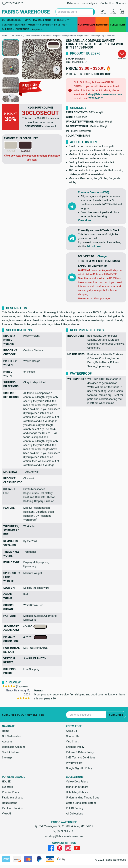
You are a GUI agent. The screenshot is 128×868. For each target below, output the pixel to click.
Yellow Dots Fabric (77, 782)
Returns (73, 3)
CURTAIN (8, 25)
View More (84, 220)
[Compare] (103, 12)
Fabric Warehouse (13, 798)
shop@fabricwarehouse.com (105, 94)
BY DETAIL (61, 25)
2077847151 (96, 98)
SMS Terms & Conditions (81, 758)
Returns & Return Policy (80, 752)
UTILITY (34, 25)
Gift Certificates (11, 736)
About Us (71, 731)
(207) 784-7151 (13, 3)
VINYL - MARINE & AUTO (39, 20)
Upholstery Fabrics (77, 792)
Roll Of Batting (74, 808)
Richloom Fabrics (12, 808)
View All (7, 814)
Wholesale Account (13, 747)
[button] (57, 70)
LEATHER (21, 25)
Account (7, 742)
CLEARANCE (23, 29)
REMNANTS (102, 25)
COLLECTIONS (118, 25)
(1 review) (22, 687)
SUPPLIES (46, 25)
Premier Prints (10, 792)
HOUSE (6, 782)
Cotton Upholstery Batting (81, 803)
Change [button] (102, 256)
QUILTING (8, 29)
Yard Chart (72, 742)
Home (6, 731)
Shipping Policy (75, 747)
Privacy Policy (74, 763)
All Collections (74, 814)
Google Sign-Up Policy (79, 768)
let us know (94, 246)
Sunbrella (80, 59)
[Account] (113, 12)
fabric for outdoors (77, 787)
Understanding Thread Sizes (83, 798)
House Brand (10, 803)
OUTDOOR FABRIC (13, 20)
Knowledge (90, 3)
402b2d (35, 637)
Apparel (37, 29)
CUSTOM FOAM (86, 25)
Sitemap (121, 3)
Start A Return (10, 752)
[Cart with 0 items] (122, 12)
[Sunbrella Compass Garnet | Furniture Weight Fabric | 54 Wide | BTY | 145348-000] (42, 59)
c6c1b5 (35, 627)
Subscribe (116, 715)
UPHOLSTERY (62, 20)
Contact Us (107, 3)
